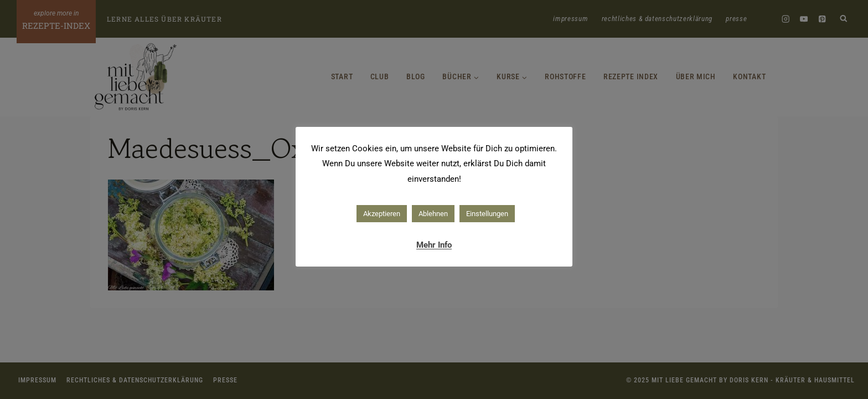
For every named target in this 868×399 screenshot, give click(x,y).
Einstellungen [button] (487, 214)
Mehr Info (434, 245)
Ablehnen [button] (433, 214)
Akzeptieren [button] (382, 214)
